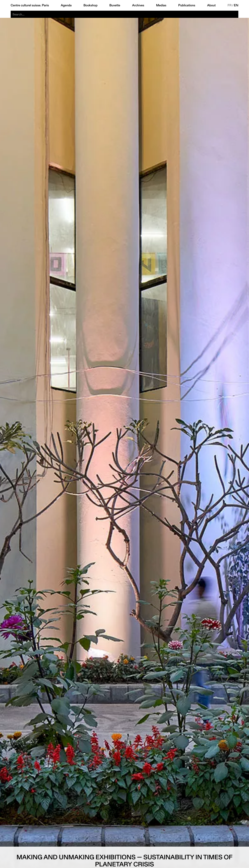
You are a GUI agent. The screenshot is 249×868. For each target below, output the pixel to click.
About (211, 5)
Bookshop (90, 5)
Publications (187, 5)
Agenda (66, 5)
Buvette (115, 5)
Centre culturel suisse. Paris (30, 5)
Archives (138, 5)
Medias (161, 5)
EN (236, 5)
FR (230, 5)
